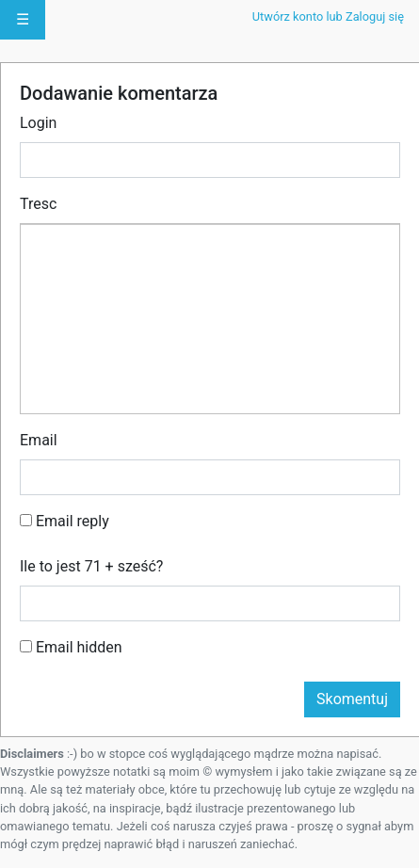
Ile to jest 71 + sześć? (91, 566)
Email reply (64, 521)
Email (39, 440)
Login (38, 123)
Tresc (38, 204)
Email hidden (71, 647)
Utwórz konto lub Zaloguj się (328, 16)
